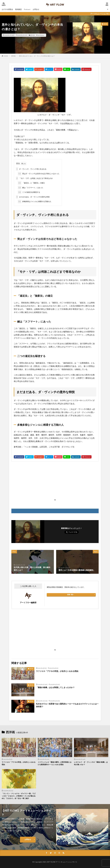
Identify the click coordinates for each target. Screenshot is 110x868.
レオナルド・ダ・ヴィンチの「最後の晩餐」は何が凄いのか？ (91, 763)
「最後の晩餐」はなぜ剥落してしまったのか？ (55, 687)
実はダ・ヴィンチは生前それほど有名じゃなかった (39, 174)
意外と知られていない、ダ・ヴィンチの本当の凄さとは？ (37, 56)
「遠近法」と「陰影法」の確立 (31, 183)
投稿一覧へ (71, 595)
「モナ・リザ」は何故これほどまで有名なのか (34, 178)
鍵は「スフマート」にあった (30, 188)
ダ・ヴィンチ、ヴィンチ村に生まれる (31, 169)
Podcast (27, 9)
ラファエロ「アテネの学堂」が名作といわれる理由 (57, 671)
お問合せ (36, 9)
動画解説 (18, 9)
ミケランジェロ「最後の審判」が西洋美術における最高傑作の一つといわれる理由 (55, 763)
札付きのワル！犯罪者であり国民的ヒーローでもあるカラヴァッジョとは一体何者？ (67, 705)
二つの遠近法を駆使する (29, 192)
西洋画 (33, 35)
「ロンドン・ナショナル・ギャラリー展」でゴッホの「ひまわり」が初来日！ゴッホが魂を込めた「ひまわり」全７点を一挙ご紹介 (19, 796)
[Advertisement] (55, 482)
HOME (6, 56)
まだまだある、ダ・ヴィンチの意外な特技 (33, 197)
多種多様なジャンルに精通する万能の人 (35, 202)
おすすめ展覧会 (7, 9)
